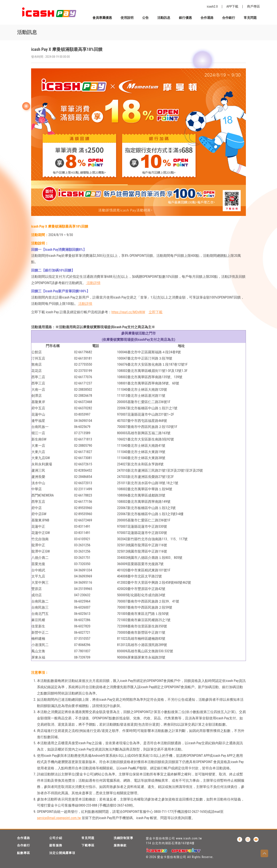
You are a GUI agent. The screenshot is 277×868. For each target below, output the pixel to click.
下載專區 (88, 845)
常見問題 (250, 18)
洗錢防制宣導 (123, 838)
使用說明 (127, 18)
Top (264, 853)
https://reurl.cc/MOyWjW (128, 312)
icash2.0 (212, 6)
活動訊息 (164, 18)
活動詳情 (93, 283)
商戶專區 (253, 6)
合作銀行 (229, 18)
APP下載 (232, 6)
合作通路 (207, 18)
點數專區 (24, 853)
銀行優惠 (185, 18)
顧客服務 (56, 845)
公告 (145, 18)
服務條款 (120, 845)
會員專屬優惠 (102, 18)
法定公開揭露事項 (62, 853)
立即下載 (156, 312)
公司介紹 (56, 838)
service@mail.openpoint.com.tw (59, 818)
